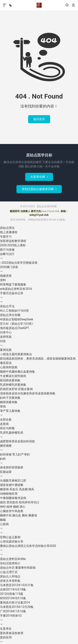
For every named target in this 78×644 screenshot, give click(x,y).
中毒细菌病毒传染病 (13, 498)
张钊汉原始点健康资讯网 (39, 189)
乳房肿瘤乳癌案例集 (13, 385)
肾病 (3, 406)
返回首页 (39, 119)
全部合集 (6, 420)
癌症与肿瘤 (7, 428)
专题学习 (6, 237)
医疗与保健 (7, 250)
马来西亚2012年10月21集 (17, 585)
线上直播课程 (9, 232)
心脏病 (4, 524)
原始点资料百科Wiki (13, 559)
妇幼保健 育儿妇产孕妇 (15, 454)
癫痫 (3, 520)
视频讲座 (6, 276)
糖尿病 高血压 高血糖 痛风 (17, 489)
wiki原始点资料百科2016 (16, 289)
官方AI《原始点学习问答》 (17, 324)
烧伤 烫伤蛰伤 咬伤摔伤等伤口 (20, 502)
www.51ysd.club (50, 211)
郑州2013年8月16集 (13, 598)
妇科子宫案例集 (10, 398)
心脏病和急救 (9, 367)
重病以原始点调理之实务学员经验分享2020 (28, 546)
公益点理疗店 (9, 572)
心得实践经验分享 (12, 542)
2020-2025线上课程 (13, 245)
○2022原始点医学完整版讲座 (19, 263)
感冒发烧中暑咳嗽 (12, 485)
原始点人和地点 (10, 576)
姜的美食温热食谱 (12, 633)
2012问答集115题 (12, 594)
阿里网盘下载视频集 (13, 284)
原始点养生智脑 (10, 315)
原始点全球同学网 (39, 5)
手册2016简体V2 (11, 616)
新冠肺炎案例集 (10, 380)
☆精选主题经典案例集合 (16, 354)
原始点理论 (7, 228)
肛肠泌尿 (6, 472)
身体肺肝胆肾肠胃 (12, 467)
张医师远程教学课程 (13, 241)
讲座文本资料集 (10, 581)
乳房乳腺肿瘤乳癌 (12, 433)
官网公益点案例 (10, 537)
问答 (3, 341)
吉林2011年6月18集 (13, 589)
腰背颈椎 (6, 446)
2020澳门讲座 (9, 267)
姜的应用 (6, 637)
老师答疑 (6, 337)
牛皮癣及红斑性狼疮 (13, 376)
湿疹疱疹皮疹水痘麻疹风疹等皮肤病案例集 (28, 393)
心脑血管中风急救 (12, 511)
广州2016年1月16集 (13, 611)
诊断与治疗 (7, 254)
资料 (3, 280)
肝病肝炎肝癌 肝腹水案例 (16, 389)
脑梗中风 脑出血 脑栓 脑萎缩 (19, 515)
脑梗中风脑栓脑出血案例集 (17, 372)
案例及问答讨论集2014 (15, 603)
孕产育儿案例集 (10, 411)
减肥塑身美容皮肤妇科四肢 (17, 441)
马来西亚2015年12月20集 (17, 607)
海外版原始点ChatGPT (15, 328)
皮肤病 (4, 424)
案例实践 (6, 350)
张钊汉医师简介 (10, 563)
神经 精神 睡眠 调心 (13, 507)
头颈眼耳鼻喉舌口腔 (13, 481)
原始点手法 (7, 306)
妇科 (3, 459)
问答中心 (6, 332)
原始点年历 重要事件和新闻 (18, 568)
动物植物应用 (9, 494)
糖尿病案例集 (9, 402)
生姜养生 (6, 629)
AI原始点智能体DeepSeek (17, 319)
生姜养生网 (39, 177)
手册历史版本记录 (12, 293)
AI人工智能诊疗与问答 (14, 311)
